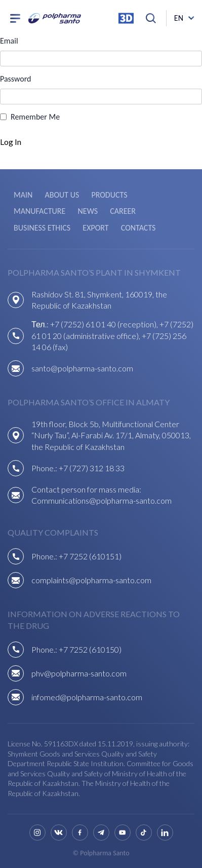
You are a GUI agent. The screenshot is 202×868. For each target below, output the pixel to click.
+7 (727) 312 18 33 (92, 468)
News (88, 211)
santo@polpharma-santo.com (82, 368)
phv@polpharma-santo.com (79, 673)
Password (16, 79)
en (179, 18)
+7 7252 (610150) (90, 649)
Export (95, 228)
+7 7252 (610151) (90, 556)
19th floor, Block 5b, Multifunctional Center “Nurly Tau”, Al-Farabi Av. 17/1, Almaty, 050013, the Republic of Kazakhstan (111, 435)
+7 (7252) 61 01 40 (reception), (105, 324)
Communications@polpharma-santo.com (102, 500)
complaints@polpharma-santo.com (91, 580)
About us (62, 195)
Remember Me (35, 117)
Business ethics (42, 228)
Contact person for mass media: (86, 489)
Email (9, 41)
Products (109, 195)
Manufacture (39, 211)
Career (123, 211)
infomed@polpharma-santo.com (87, 697)
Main (23, 195)
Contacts (138, 228)
